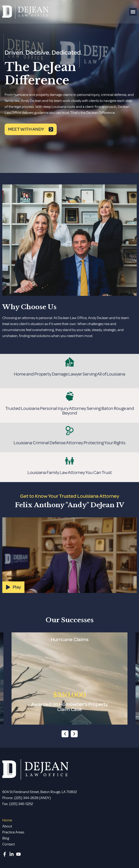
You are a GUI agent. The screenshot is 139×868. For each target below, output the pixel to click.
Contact (9, 844)
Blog (6, 838)
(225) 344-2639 (26, 798)
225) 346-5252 (22, 804)
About (7, 826)
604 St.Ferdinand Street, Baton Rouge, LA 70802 (40, 792)
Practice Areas (13, 832)
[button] (133, 12)
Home (7, 820)
